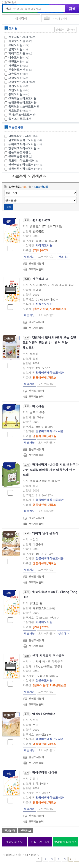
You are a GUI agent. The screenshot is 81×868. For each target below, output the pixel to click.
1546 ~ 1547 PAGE (76, 859)
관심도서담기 (36, 263)
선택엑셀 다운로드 (65, 842)
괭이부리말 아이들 (45, 772)
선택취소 (26, 831)
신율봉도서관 (17, 70)
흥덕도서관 (15, 94)
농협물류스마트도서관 (22, 102)
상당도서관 (15, 61)
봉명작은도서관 (21, 156)
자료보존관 (15, 111)
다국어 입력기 (60, 18)
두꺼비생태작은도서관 (26, 144)
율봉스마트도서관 (20, 119)
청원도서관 (15, 90)
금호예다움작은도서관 (26, 140)
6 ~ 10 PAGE (71, 859)
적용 (9, 207)
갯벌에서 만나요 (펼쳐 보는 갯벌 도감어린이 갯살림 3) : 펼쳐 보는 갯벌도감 (49, 343)
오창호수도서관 (18, 82)
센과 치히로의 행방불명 (48, 656)
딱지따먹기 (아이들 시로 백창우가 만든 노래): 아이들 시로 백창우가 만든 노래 (51, 470)
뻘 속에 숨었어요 (44, 714)
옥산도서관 (15, 86)
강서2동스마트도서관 (22, 115)
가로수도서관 (17, 41)
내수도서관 (15, 57)
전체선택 (60, 29)
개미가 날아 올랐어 (45, 533)
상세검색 (21, 18)
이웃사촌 (38, 406)
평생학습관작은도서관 (26, 165)
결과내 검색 (9, 2)
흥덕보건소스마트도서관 (24, 106)
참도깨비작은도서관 (25, 160)
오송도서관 (15, 74)
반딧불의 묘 (40, 279)
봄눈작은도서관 (21, 152)
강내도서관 (15, 45)
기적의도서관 (17, 53)
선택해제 (71, 29)
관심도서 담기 (14, 842)
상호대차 (64, 257)
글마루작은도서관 (24, 136)
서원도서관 (15, 66)
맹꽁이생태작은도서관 (25, 148)
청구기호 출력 (36, 269)
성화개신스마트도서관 (22, 98)
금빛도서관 (15, 49)
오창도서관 (15, 78)
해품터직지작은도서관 (26, 169)
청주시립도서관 (18, 37)
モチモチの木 (41, 220)
